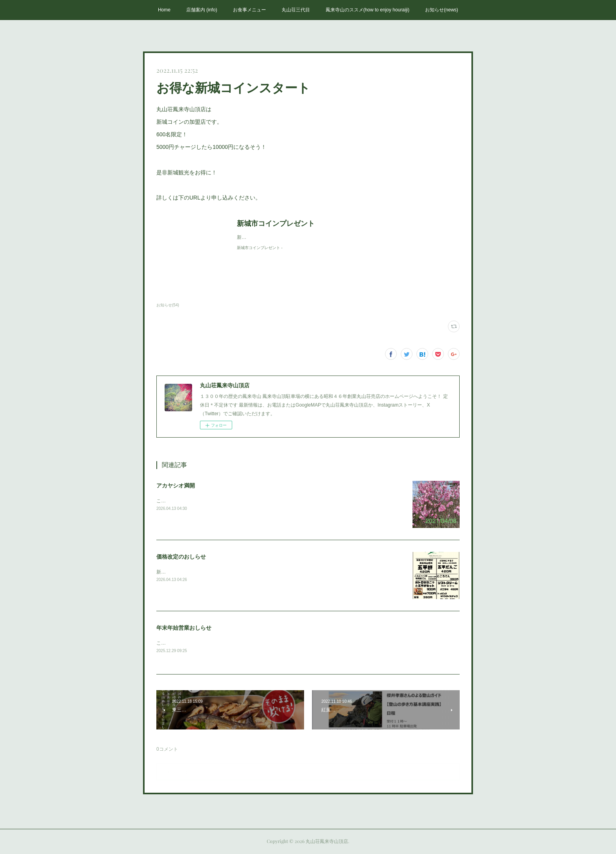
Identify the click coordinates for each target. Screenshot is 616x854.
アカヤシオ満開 (176, 486)
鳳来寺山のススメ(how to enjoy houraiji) (368, 10)
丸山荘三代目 (296, 10)
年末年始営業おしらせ (184, 628)
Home (164, 10)
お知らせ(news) (442, 10)
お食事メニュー (249, 10)
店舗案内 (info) (202, 10)
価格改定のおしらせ (181, 557)
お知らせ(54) (168, 305)
